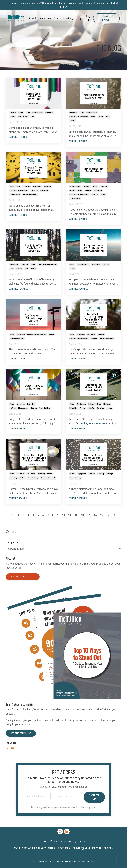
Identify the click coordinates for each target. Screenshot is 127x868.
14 (89, 515)
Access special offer (23, 577)
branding (13, 113)
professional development (79, 117)
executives (27, 186)
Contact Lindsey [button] (107, 19)
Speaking (68, 19)
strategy (12, 117)
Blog (79, 19)
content (72, 474)
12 (76, 515)
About (32, 19)
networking (49, 113)
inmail (95, 186)
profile (82, 408)
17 (108, 515)
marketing (47, 186)
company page (75, 186)
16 (102, 515)
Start (57, 19)
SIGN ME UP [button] (94, 797)
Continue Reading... (18, 137)
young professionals (30, 195)
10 (63, 515)
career (21, 113)
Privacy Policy (68, 841)
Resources (45, 19)
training (72, 121)
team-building (75, 199)
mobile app (98, 190)
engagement (14, 264)
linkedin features (76, 190)
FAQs (83, 841)
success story (23, 117)
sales (93, 117)
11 (70, 515)
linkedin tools (38, 113)
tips (32, 117)
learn (28, 113)
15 (95, 515)
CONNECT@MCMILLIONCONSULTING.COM (93, 848)
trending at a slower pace (94, 423)
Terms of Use (49, 841)
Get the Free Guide (21, 733)
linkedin (92, 474)
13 (82, 515)
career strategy (15, 186)
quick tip (34, 190)
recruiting (44, 190)
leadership (73, 113)
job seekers (81, 404)
